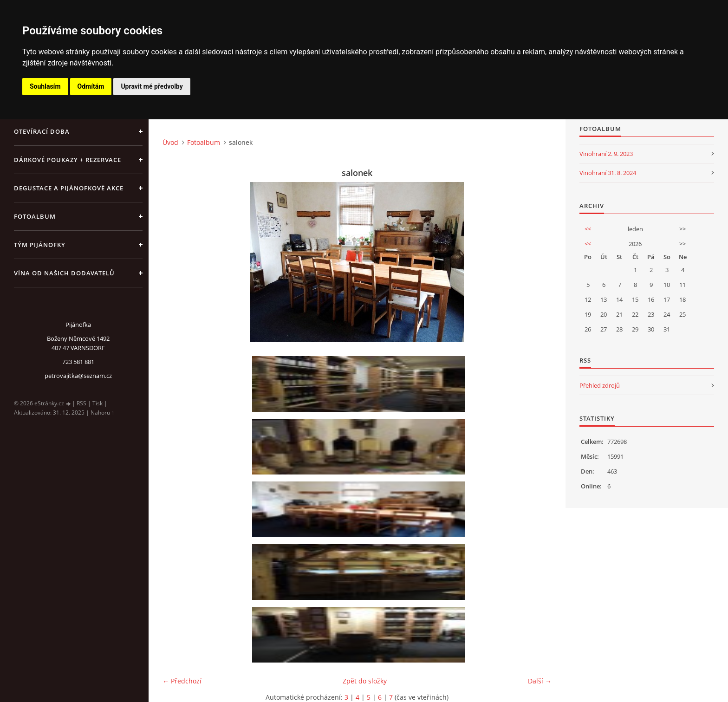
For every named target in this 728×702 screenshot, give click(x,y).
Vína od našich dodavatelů (64, 273)
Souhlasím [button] (45, 86)
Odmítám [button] (91, 86)
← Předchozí (182, 681)
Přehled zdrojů (600, 385)
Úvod (170, 142)
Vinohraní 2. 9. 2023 (606, 154)
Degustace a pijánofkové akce (69, 188)
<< (588, 229)
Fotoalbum (35, 216)
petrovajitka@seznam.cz (78, 376)
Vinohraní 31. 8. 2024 (608, 173)
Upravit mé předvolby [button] (152, 86)
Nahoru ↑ (102, 413)
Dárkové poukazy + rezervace (68, 160)
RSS (81, 403)
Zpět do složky (365, 681)
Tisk (97, 403)
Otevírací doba (42, 131)
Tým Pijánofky (40, 245)
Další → (540, 681)
